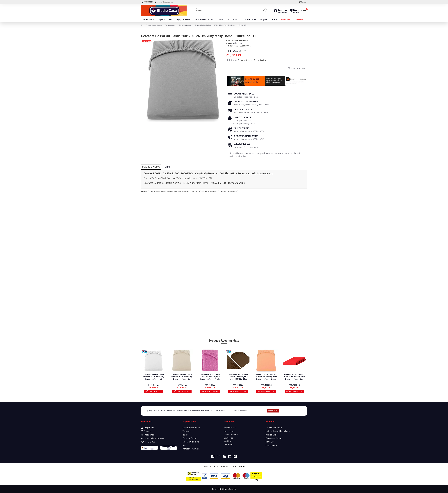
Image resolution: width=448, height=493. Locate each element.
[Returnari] (228, 445)
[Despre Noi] (147, 428)
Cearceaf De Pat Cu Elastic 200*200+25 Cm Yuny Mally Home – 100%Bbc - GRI (221, 25)
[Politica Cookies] (272, 435)
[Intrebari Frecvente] (191, 449)
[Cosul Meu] (229, 438)
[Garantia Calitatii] (190, 439)
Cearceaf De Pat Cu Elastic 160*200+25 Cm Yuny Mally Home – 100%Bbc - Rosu (294, 377)
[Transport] (187, 432)
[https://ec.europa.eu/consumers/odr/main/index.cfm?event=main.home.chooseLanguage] (168, 448)
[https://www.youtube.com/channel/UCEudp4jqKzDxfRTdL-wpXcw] (224, 456)
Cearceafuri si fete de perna (228, 192)
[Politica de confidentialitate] (278, 432)
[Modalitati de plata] (191, 442)
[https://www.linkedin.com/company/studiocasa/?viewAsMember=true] (230, 456)
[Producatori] (148, 435)
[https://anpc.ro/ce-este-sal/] (150, 448)
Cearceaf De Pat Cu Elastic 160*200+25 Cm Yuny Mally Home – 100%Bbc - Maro (238, 377)
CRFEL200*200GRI (210, 192)
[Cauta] (264, 11)
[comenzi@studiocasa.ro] (153, 439)
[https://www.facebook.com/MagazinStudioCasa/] (213, 456)
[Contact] (146, 432)
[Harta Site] (270, 442)
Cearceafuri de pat (185, 25)
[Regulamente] (271, 446)
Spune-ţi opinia (260, 60)
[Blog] (184, 446)
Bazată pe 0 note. (245, 60)
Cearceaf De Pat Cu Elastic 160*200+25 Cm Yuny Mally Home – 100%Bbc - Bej (182, 377)
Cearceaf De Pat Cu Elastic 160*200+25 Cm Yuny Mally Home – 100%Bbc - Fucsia (210, 377)
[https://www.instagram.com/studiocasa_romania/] (219, 456)
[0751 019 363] (148, 442)
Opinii (168, 167)
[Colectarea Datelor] (274, 439)
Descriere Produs (151, 167)
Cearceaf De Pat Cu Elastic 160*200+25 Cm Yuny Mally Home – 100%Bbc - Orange (266, 377)
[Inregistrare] (229, 431)
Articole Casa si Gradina (154, 25)
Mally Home (238, 43)
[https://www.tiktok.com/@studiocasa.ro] (235, 456)
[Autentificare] (230, 428)
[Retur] (185, 435)
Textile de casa (170, 25)
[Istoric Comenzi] (231, 435)
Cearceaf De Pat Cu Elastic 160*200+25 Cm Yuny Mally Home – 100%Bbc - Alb (154, 377)
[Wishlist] (227, 442)
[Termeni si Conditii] (274, 428)
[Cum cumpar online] (191, 428)
